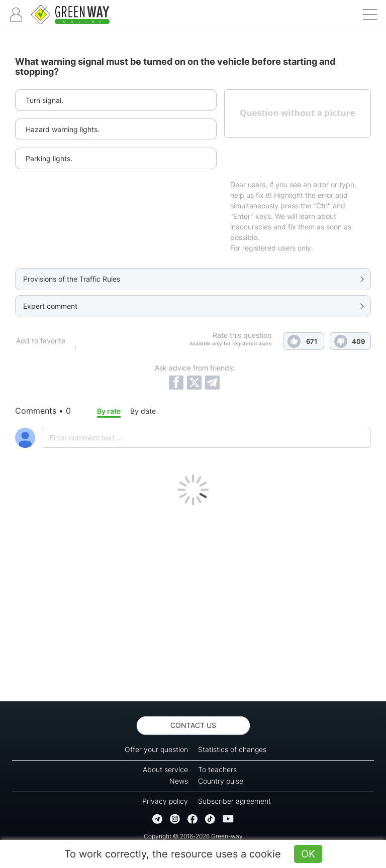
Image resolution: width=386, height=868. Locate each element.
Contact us (193, 725)
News (179, 781)
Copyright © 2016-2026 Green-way (193, 836)
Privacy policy (165, 801)
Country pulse (221, 781)
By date (143, 411)
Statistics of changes (232, 749)
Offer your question (156, 749)
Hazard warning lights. (63, 129)
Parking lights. (49, 158)
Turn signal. (44, 100)
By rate (109, 411)
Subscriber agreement (234, 801)
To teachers (217, 769)
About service (165, 769)
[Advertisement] (193, 601)
